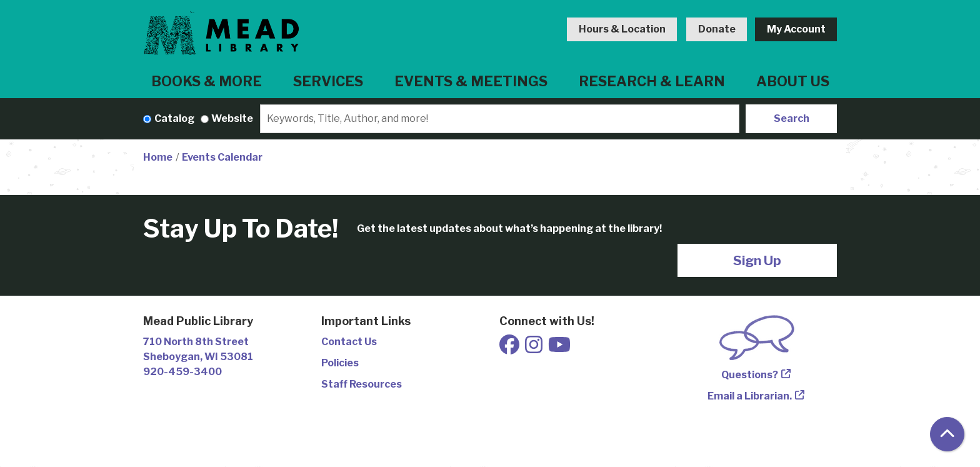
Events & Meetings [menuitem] (471, 81)
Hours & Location (622, 29)
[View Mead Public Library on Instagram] (535, 349)
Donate (717, 29)
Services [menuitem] (328, 81)
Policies (340, 363)
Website (232, 118)
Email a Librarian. (750, 396)
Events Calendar (222, 157)
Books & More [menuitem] (207, 81)
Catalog (174, 118)
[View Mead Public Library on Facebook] (510, 349)
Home (158, 157)
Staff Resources (362, 384)
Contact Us (349, 342)
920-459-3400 (182, 372)
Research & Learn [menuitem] (652, 81)
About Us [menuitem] (793, 81)
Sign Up (757, 260)
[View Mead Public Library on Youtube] (559, 349)
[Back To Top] (947, 434)
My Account (796, 29)
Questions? (750, 375)
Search (792, 118)
